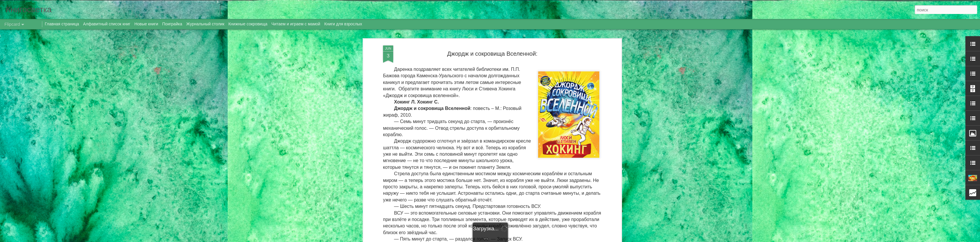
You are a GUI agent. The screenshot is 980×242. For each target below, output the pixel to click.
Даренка (535, 194)
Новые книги (146, 24)
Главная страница (62, 24)
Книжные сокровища (248, 24)
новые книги (509, 201)
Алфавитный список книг (107, 24)
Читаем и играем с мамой (296, 24)
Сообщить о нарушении (562, 239)
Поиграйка (172, 24)
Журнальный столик (205, 24)
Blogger (537, 239)
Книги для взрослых (343, 24)
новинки (488, 201)
